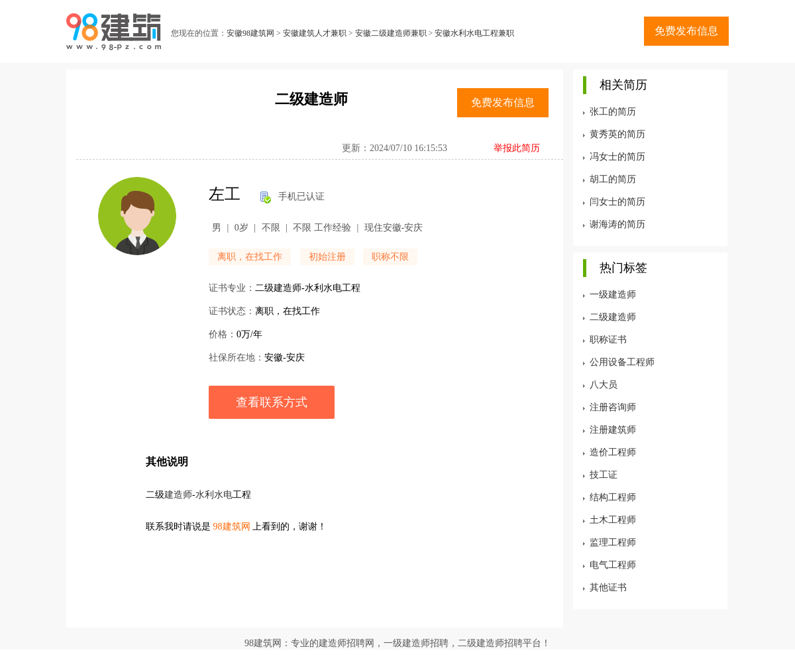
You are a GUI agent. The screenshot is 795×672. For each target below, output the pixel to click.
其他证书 (608, 588)
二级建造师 (613, 317)
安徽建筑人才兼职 (315, 33)
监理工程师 (613, 542)
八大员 (604, 385)
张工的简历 (613, 112)
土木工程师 (613, 520)
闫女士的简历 (617, 202)
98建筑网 (232, 527)
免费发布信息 (686, 31)
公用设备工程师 (622, 362)
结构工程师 (613, 497)
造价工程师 (613, 452)
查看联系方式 (272, 402)
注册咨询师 (613, 407)
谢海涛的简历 (617, 224)
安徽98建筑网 (250, 33)
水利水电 (214, 495)
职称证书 (608, 340)
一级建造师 (613, 295)
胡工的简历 (613, 179)
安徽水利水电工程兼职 (474, 33)
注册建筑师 (613, 430)
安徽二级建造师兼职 (391, 33)
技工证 (604, 475)
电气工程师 (613, 565)
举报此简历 (517, 148)
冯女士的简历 (617, 157)
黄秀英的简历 (617, 134)
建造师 (178, 495)
